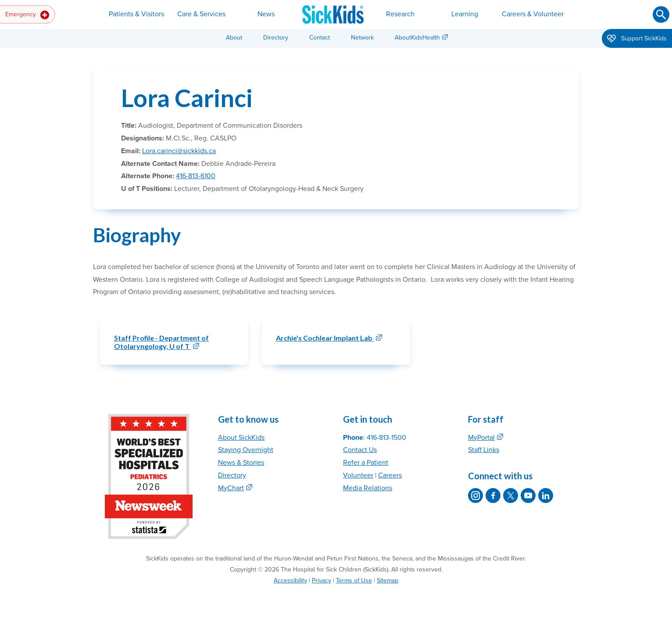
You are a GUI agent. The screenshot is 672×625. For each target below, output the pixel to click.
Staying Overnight (246, 450)
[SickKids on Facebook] (493, 496)
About (234, 38)
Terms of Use (354, 580)
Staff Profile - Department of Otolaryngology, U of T (161, 342)
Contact (320, 38)
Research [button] (400, 14)
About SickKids (241, 438)
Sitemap (388, 580)
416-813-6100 (196, 176)
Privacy (322, 580)
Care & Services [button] (201, 14)
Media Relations (368, 488)
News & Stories (241, 463)
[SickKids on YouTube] (528, 496)
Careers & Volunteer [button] (533, 14)
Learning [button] (465, 14)
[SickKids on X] (511, 496)
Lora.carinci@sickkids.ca (179, 151)
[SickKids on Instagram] (475, 496)
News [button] (266, 14)
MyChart (231, 488)
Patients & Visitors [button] (136, 14)
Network (362, 38)
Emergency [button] (27, 15)
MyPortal (481, 438)
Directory (276, 38)
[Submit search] (661, 14)
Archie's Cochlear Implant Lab (325, 338)
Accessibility (290, 580)
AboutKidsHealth (417, 38)
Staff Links (484, 450)
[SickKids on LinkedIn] (546, 496)
